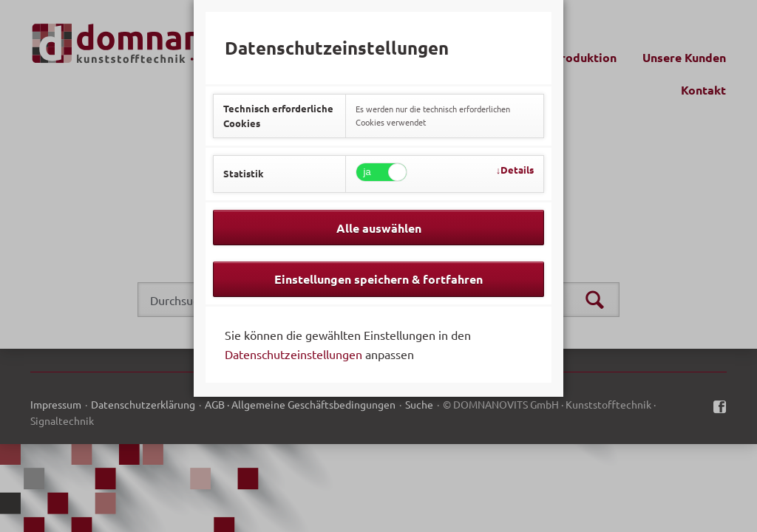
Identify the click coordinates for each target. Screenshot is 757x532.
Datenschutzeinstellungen (293, 354)
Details (517, 170)
